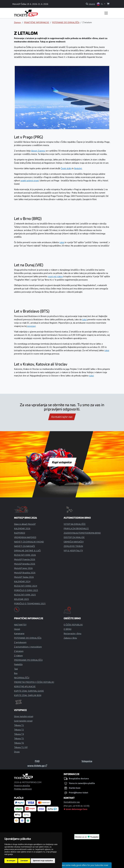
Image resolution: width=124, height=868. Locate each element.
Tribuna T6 (19, 743)
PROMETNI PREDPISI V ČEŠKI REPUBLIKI (34, 682)
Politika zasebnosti (23, 789)
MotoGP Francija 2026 (25, 559)
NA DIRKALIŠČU (22, 678)
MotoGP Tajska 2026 (24, 577)
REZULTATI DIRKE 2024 (26, 586)
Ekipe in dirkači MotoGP (25, 524)
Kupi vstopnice (62, 462)
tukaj (62, 242)
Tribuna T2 (19, 730)
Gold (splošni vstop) (23, 721)
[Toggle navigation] (106, 13)
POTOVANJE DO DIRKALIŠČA (66, 22)
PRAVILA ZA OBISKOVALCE (76, 528)
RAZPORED (20, 533)
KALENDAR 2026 (22, 528)
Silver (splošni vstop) (24, 716)
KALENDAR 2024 (22, 581)
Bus (16, 673)
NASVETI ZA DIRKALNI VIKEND (29, 542)
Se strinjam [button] (11, 861)
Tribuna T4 (19, 734)
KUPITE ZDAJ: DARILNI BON (28, 695)
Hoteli (17, 629)
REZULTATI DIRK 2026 (25, 555)
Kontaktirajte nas (62, 417)
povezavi (31, 326)
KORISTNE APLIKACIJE (25, 686)
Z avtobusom (20, 642)
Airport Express (38, 151)
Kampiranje (19, 633)
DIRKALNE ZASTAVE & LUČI (27, 551)
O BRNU (68, 629)
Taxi (16, 669)
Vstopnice (87, 761)
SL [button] (100, 4)
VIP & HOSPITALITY (73, 551)
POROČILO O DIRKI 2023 (26, 590)
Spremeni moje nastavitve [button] (43, 861)
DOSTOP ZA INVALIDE (74, 537)
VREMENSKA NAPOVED (25, 537)
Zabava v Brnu (70, 638)
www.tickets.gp (37, 765)
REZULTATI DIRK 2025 (25, 595)
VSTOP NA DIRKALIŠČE (75, 524)
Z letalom (19, 651)
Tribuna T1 (19, 725)
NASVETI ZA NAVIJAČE (25, 546)
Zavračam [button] (24, 861)
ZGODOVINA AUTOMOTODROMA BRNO (82, 533)
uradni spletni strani (30, 180)
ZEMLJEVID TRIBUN (73, 546)
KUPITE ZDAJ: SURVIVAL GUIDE (29, 691)
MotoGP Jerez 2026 (23, 568)
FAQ (37, 761)
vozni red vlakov (55, 276)
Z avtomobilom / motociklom (28, 647)
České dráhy (66, 168)
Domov (17, 22)
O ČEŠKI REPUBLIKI (73, 625)
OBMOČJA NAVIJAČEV (74, 542)
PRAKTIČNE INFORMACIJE (37, 22)
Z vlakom (18, 656)
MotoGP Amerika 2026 (25, 564)
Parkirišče (18, 664)
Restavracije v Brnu (72, 633)
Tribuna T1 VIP (21, 747)
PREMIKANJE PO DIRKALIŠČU (28, 660)
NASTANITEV (20, 625)
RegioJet (78, 168)
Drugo (17, 752)
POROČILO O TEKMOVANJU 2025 (30, 604)
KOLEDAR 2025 (21, 599)
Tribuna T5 (19, 738)
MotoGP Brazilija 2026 (25, 573)
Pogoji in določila (22, 785)
